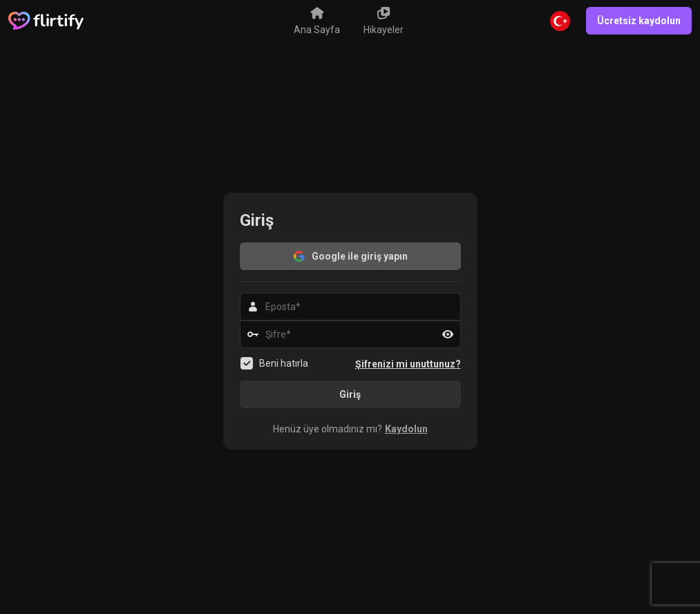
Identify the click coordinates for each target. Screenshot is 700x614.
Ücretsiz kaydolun (639, 21)
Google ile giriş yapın (350, 256)
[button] (350, 429)
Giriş (350, 394)
